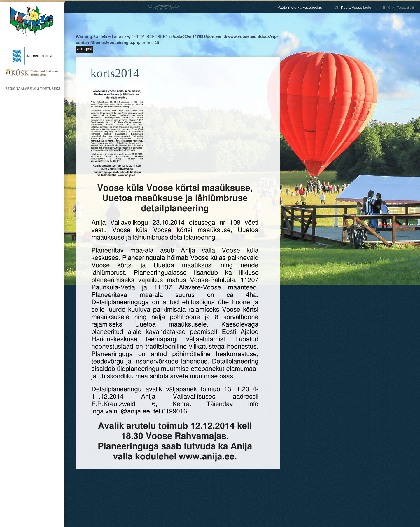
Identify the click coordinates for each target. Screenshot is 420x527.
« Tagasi (85, 49)
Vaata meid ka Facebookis (300, 7)
